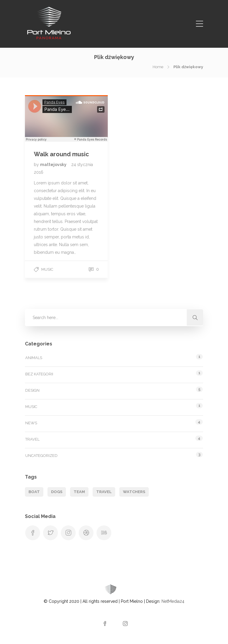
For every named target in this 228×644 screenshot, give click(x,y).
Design (32, 390)
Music (47, 269)
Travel (32, 439)
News (31, 423)
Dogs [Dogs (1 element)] (57, 492)
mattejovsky (54, 165)
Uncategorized (41, 456)
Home (158, 67)
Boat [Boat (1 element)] (34, 492)
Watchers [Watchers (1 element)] (134, 492)
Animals (34, 358)
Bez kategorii (39, 374)
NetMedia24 (173, 601)
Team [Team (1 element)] (79, 492)
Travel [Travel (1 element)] (104, 492)
